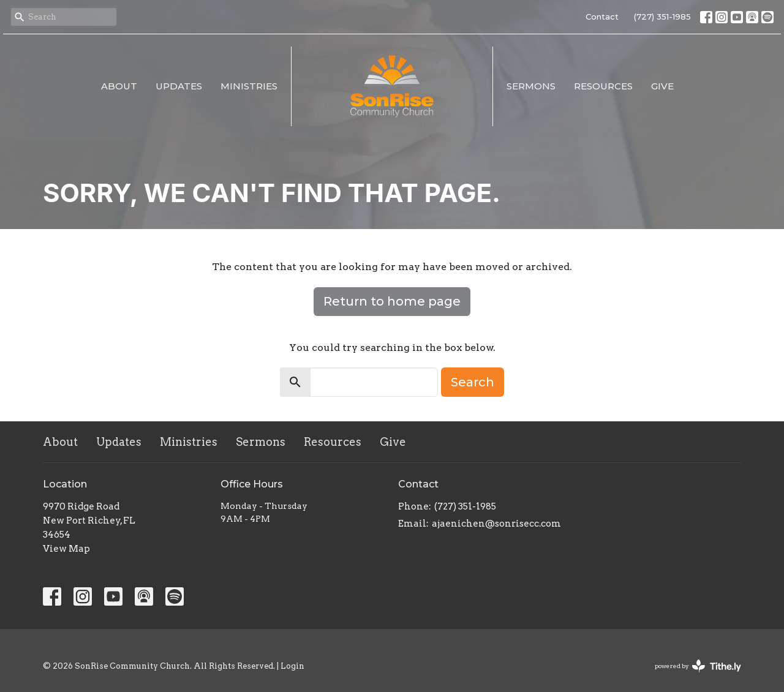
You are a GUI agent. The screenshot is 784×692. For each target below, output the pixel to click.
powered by (698, 666)
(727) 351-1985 (662, 17)
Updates (179, 86)
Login (292, 666)
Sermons (531, 86)
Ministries (249, 86)
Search (473, 382)
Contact (602, 17)
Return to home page (392, 301)
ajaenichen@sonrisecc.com (496, 524)
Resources (603, 86)
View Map (66, 549)
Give (662, 86)
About (119, 86)
